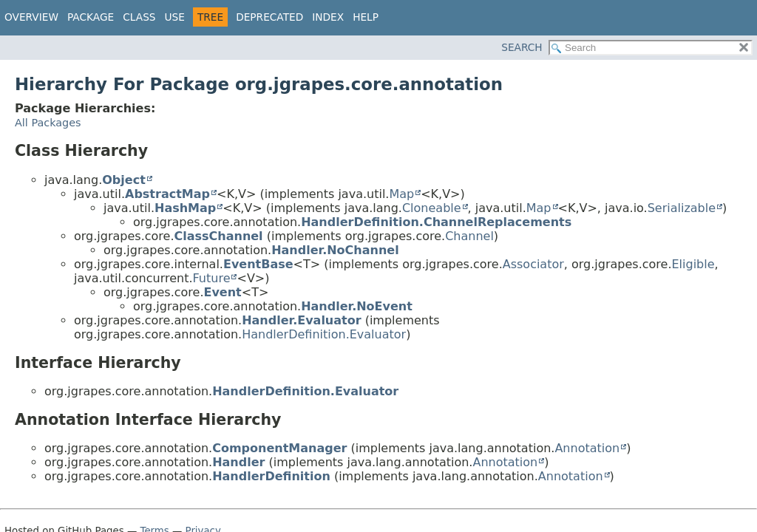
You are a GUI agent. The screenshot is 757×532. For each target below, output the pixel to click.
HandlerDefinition (271, 476)
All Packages (48, 123)
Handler (238, 462)
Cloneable (432, 208)
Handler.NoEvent (357, 306)
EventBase (258, 264)
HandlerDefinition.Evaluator (324, 334)
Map (401, 194)
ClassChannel (218, 236)
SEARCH (522, 47)
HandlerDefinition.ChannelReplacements (436, 222)
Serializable (682, 208)
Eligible (693, 264)
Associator (533, 264)
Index (328, 17)
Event (222, 292)
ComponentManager (279, 448)
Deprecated (269, 17)
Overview (31, 17)
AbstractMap (167, 194)
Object (124, 180)
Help (366, 17)
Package (91, 17)
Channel (469, 236)
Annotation (587, 448)
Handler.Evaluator (301, 320)
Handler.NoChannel (335, 250)
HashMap (185, 208)
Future (212, 278)
